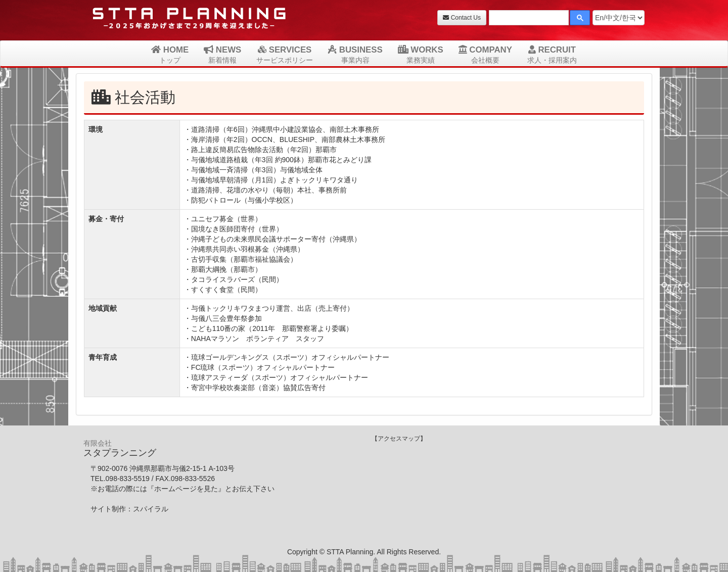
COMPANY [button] (485, 55)
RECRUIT (552, 55)
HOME (170, 55)
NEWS (222, 55)
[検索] (528, 19)
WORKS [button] (421, 55)
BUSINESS (355, 55)
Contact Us (462, 18)
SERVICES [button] (285, 55)
